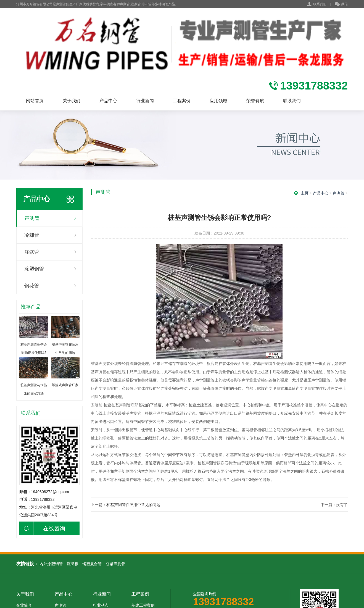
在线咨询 (42, 528)
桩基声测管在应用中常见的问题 (133, 505)
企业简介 (24, 605)
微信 (341, 4)
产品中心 (108, 101)
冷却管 (32, 235)
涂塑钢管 (34, 269)
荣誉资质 (255, 101)
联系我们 (320, 4)
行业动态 (101, 605)
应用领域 (218, 101)
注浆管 (32, 252)
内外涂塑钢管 (51, 564)
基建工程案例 (143, 605)
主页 (305, 193)
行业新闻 (145, 101)
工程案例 (182, 101)
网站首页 (35, 101)
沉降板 (73, 564)
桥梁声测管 (115, 564)
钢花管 (32, 286)
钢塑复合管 (92, 564)
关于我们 (72, 101)
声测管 (32, 218)
